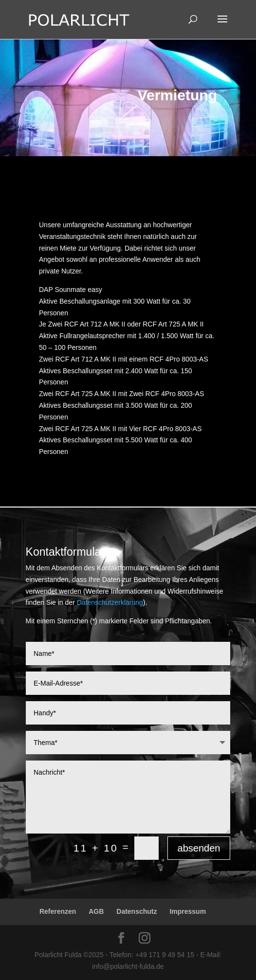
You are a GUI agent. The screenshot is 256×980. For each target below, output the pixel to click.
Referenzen (58, 911)
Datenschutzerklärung (110, 602)
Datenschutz (137, 911)
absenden (199, 848)
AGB (96, 911)
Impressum (188, 911)
